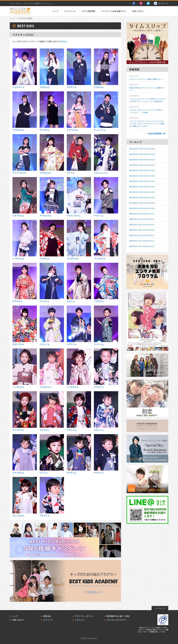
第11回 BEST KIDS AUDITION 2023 (142, 203)
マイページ (48, 620)
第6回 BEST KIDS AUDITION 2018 (142, 230)
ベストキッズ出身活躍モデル (113, 11)
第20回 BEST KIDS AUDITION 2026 (142, 154)
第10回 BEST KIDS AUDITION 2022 (142, 208)
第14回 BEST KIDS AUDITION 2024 (142, 187)
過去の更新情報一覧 (157, 133)
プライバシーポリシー (84, 616)
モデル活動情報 (88, 11)
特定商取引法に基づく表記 (118, 616)
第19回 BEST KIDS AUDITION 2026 (142, 160)
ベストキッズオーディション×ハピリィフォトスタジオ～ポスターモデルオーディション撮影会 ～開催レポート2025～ (147, 124)
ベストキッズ (70, 11)
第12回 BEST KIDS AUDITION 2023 (142, 197)
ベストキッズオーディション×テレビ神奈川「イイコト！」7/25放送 (146, 111)
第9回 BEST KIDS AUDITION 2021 (142, 214)
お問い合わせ (138, 11)
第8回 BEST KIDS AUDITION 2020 (142, 219)
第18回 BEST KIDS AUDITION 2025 (142, 165)
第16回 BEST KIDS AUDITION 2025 (142, 176)
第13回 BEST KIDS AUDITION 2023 (142, 192)
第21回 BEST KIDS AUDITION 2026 (142, 149)
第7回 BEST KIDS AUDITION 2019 (142, 225)
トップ (55, 11)
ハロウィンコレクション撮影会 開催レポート (146, 79)
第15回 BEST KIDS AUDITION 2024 (142, 181)
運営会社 (47, 616)
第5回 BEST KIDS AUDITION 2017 (142, 235)
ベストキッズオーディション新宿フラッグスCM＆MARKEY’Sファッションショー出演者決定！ (147, 100)
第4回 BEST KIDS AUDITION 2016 (142, 241)
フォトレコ (80, 620)
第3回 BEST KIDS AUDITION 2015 (142, 246)
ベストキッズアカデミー (117, 620)
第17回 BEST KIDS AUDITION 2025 (142, 170)
